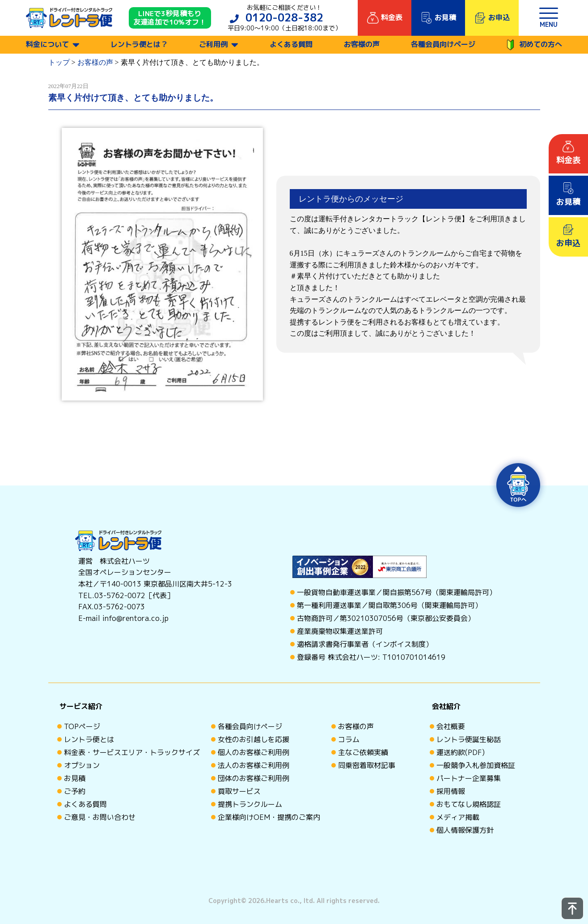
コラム (349, 739)
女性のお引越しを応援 (254, 739)
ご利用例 (213, 44)
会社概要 (451, 726)
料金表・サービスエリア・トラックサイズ (132, 752)
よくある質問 (291, 44)
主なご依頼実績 (363, 752)
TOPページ (82, 726)
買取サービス (239, 791)
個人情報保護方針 (465, 830)
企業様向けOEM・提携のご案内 (269, 817)
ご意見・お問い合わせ (100, 817)
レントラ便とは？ (139, 44)
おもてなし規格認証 (469, 804)
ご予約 (75, 791)
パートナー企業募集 (469, 778)
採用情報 (451, 791)
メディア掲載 (458, 817)
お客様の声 (362, 44)
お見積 (75, 778)
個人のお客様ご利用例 (254, 752)
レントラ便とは (89, 739)
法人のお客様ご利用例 (254, 765)
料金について (47, 44)
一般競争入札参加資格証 (476, 765)
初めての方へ (534, 45)
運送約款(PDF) (461, 752)
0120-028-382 (284, 17)
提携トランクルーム (250, 804)
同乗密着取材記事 (367, 765)
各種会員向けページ (443, 44)
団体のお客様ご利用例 (254, 778)
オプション (82, 765)
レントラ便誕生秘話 (469, 739)
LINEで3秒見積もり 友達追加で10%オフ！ (170, 18)
